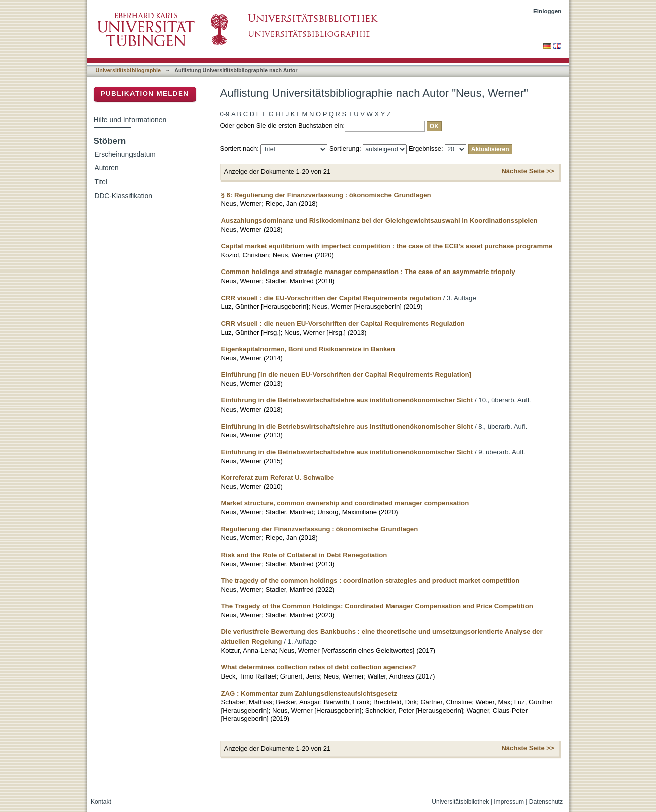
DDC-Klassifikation (123, 196)
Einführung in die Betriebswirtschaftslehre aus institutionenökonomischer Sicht (347, 400)
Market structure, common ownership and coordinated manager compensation (345, 503)
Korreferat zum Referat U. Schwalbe (278, 478)
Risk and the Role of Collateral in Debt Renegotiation (304, 555)
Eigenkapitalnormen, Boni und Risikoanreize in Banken (308, 349)
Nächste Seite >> (528, 171)
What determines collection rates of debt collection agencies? (319, 667)
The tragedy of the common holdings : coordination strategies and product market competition (371, 580)
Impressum (509, 802)
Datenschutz (546, 802)
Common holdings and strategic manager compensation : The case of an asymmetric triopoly (368, 272)
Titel (101, 182)
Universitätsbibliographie (128, 70)
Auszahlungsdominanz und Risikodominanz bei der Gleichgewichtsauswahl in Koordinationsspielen (379, 221)
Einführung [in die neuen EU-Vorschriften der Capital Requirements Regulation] (347, 375)
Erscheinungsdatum (125, 154)
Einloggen (547, 11)
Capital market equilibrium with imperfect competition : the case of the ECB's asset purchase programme (387, 246)
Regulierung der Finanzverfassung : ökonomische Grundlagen (320, 529)
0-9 (225, 114)
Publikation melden (145, 94)
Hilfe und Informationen (130, 120)
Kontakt (101, 802)
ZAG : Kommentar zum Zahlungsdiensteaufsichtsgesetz (309, 693)
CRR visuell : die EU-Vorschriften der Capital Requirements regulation (331, 298)
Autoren (107, 168)
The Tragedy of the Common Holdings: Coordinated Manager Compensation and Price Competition (377, 606)
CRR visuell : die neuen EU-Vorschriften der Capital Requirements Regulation (343, 323)
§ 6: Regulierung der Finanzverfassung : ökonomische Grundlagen (326, 195)
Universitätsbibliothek (460, 802)
